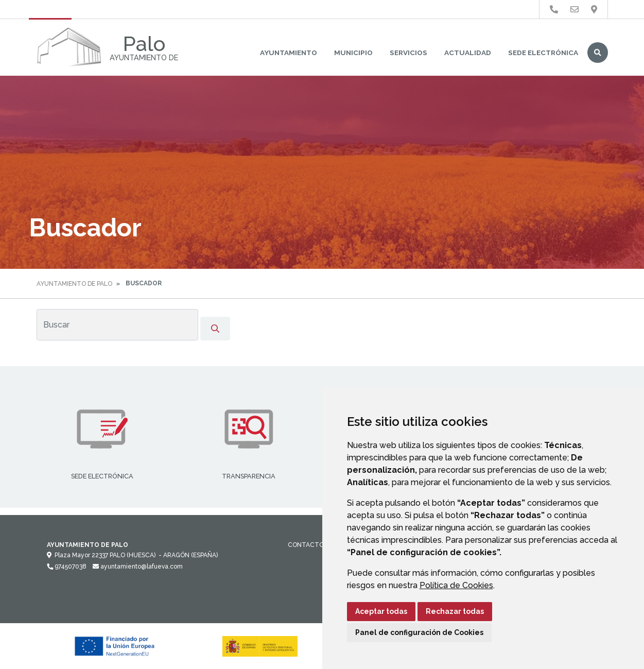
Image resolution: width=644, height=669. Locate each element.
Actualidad (468, 53)
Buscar (598, 53)
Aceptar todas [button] (381, 611)
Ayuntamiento (289, 53)
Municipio (353, 53)
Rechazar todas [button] (455, 611)
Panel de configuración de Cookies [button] (419, 632)
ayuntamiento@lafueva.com (138, 567)
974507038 (67, 567)
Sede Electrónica (543, 53)
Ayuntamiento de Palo (74, 284)
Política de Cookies (456, 585)
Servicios (408, 53)
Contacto (306, 545)
